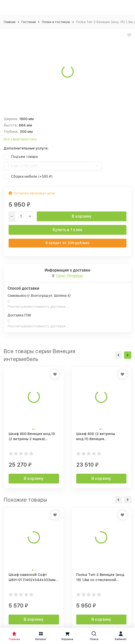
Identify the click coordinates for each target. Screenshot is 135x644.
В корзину (82, 216)
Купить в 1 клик (68, 230)
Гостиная (29, 22)
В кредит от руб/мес (67, 243)
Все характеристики (20, 139)
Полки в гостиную (56, 22)
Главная (10, 22)
